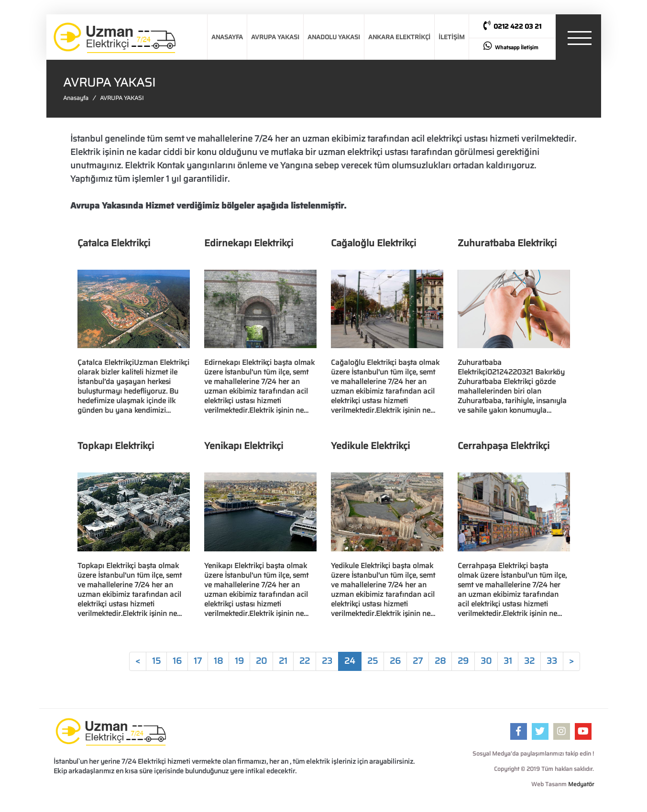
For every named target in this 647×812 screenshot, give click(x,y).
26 (395, 661)
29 (463, 661)
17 (198, 661)
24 (350, 661)
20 (261, 661)
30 (486, 661)
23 (327, 661)
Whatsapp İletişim (511, 46)
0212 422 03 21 (512, 26)
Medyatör (581, 784)
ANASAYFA (227, 37)
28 (440, 661)
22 (305, 661)
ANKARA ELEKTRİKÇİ (399, 37)
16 (177, 661)
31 (508, 661)
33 (552, 661)
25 (373, 661)
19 (239, 661)
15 (156, 661)
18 (218, 661)
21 (283, 661)
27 (418, 661)
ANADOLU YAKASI (334, 37)
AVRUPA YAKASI (275, 37)
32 (529, 661)
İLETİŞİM (452, 37)
